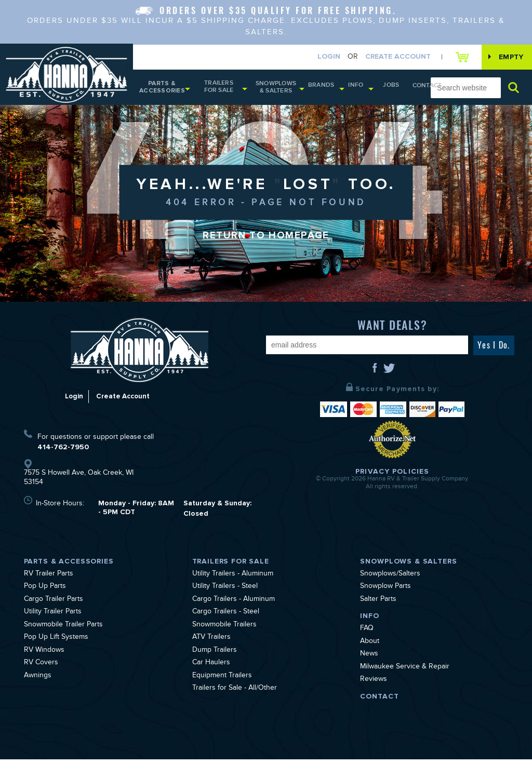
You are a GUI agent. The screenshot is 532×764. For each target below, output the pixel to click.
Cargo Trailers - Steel (226, 618)
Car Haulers (211, 668)
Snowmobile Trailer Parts (63, 630)
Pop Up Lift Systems (56, 643)
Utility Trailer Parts (53, 618)
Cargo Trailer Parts (54, 605)
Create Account (390, 57)
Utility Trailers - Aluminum (233, 579)
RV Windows (44, 655)
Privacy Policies (392, 477)
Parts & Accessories (162, 90)
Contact (411, 89)
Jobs (384, 89)
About (370, 647)
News (369, 660)
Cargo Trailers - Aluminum (234, 605)
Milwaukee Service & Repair (405, 672)
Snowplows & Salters (279, 90)
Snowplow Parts (385, 592)
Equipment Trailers (222, 681)
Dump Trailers (215, 655)
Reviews (374, 685)
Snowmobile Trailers (224, 630)
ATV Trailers (211, 643)
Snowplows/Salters (390, 579)
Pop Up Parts (45, 592)
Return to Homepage (266, 241)
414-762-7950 (63, 452)
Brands (322, 89)
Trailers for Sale (220, 89)
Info (352, 89)
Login (321, 57)
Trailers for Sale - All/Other (235, 694)
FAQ (367, 634)
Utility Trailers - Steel (225, 592)
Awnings (38, 681)
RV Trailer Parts (49, 579)
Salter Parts (378, 605)
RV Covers (41, 668)
